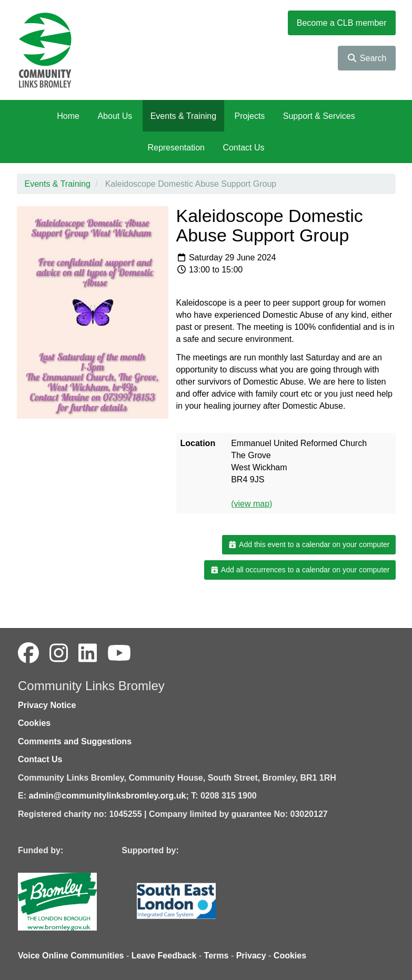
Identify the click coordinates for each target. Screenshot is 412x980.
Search (366, 58)
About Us (115, 116)
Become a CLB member (342, 23)
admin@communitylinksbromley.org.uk (107, 796)
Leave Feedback (164, 956)
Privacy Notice (47, 705)
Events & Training (183, 116)
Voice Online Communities (71, 956)
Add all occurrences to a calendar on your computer (300, 570)
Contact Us (243, 148)
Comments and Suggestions (75, 741)
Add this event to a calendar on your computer (309, 544)
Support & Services (319, 116)
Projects (250, 116)
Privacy (251, 956)
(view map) (252, 504)
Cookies (34, 723)
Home (68, 116)
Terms (217, 956)
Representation (176, 148)
